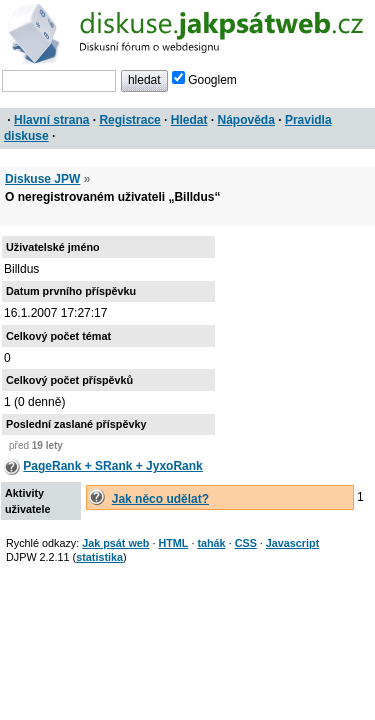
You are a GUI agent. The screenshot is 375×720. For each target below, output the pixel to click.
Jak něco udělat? (160, 499)
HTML (173, 543)
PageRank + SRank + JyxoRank (112, 466)
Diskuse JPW (42, 179)
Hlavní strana (51, 120)
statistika (99, 557)
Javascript (292, 543)
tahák (211, 543)
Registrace (129, 120)
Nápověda (246, 120)
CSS (246, 543)
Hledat (189, 120)
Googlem (204, 80)
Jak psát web (115, 543)
